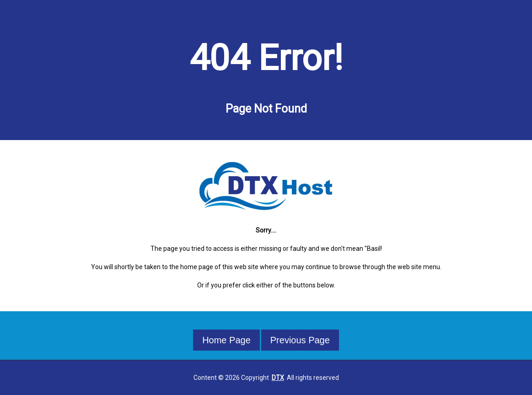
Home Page (226, 340)
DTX (278, 378)
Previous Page (300, 340)
